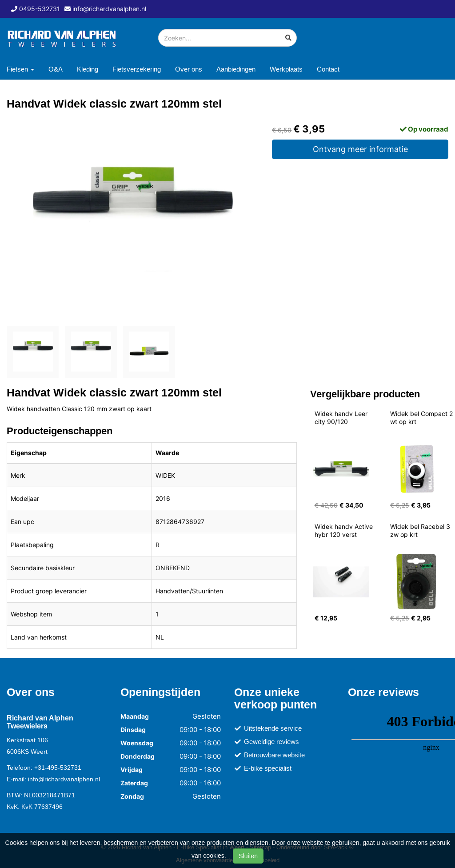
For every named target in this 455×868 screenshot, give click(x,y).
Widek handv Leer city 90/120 (342, 418)
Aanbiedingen (236, 69)
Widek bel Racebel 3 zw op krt (421, 530)
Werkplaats (286, 69)
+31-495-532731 (58, 768)
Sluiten (248, 856)
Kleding (88, 69)
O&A (56, 69)
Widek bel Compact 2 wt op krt (422, 418)
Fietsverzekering (137, 69)
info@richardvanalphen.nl (64, 779)
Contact (328, 69)
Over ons (189, 69)
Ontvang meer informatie (360, 149)
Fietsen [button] (20, 69)
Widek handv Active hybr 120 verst (345, 530)
